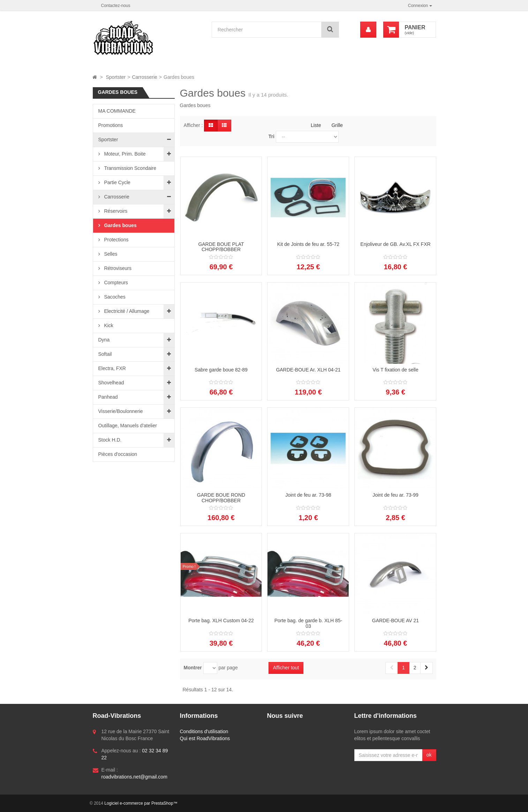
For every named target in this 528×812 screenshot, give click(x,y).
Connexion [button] (420, 6)
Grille (337, 125)
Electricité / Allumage (126, 311)
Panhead (108, 397)
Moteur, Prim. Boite (124, 154)
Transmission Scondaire (130, 168)
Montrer (193, 668)
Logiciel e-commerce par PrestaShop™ (141, 803)
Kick (108, 325)
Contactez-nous (116, 6)
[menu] (368, 30)
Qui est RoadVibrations (205, 738)
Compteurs (115, 283)
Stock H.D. (110, 440)
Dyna (104, 340)
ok (429, 755)
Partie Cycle (117, 182)
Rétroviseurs (117, 268)
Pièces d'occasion (118, 454)
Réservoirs (115, 211)
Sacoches (114, 297)
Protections (116, 240)
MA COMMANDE (117, 111)
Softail (105, 354)
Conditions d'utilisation (204, 731)
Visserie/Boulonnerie (121, 411)
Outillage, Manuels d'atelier (128, 426)
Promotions (111, 125)
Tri (271, 136)
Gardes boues (120, 225)
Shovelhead (111, 383)
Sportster (108, 140)
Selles (110, 254)
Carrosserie (116, 197)
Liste (316, 125)
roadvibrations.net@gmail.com (134, 777)
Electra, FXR (112, 368)
